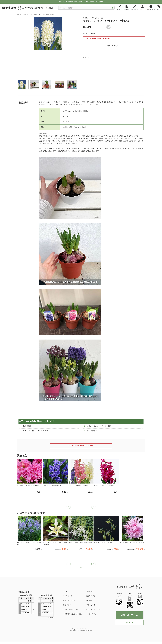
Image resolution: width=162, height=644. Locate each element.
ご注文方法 (90, 591)
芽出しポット (25, 14)
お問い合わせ (90, 605)
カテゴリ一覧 (68, 596)
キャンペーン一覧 (69, 600)
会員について (90, 596)
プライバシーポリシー (71, 609)
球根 (18, 14)
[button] (93, 564)
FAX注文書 (130, 622)
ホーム (65, 591)
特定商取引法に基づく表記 (72, 614)
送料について (87, 57)
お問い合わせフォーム (130, 615)
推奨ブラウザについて (93, 609)
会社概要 (89, 600)
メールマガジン (91, 614)
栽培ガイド (67, 605)
